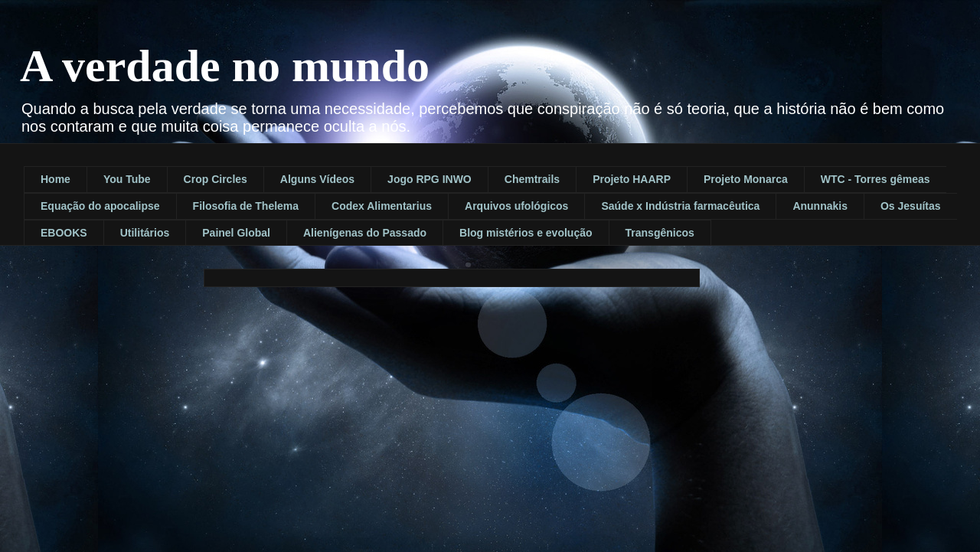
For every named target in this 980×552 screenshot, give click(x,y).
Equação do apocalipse (100, 206)
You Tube (127, 179)
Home (56, 179)
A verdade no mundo (225, 66)
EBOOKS (64, 233)
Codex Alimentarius (382, 206)
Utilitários (145, 233)
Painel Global (236, 233)
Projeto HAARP (632, 179)
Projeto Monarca (746, 179)
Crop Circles (216, 179)
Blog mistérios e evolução (526, 233)
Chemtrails (532, 179)
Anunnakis (820, 206)
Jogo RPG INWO (430, 179)
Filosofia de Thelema (246, 206)
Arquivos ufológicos (516, 206)
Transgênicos (660, 233)
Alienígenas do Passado (365, 233)
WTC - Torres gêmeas (875, 179)
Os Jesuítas (911, 206)
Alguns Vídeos (317, 179)
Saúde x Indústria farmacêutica (680, 206)
